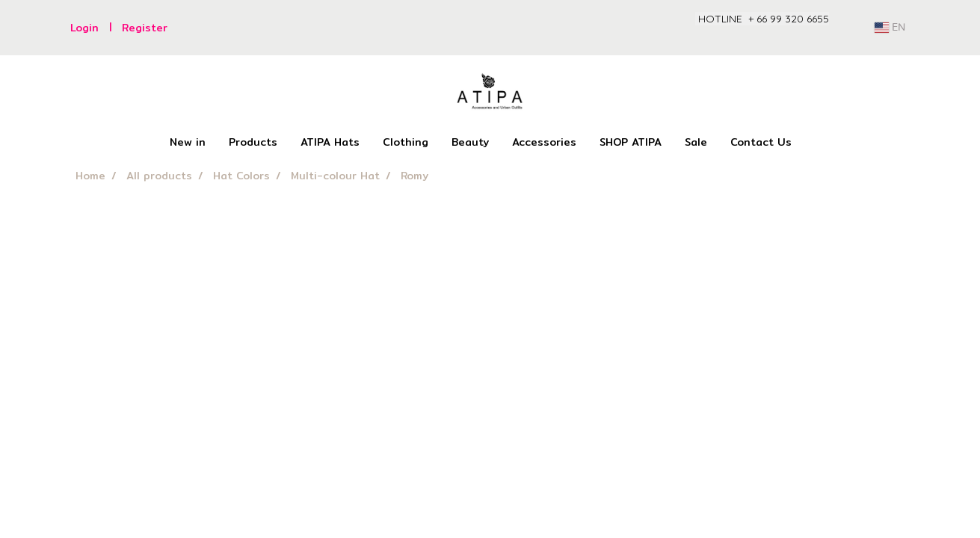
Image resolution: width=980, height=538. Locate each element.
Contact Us (761, 142)
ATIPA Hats (330, 142)
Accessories (544, 142)
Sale (696, 142)
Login (84, 28)
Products (253, 142)
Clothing (406, 142)
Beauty (470, 142)
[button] (816, 143)
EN (890, 28)
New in (188, 142)
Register (145, 28)
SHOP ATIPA (631, 142)
